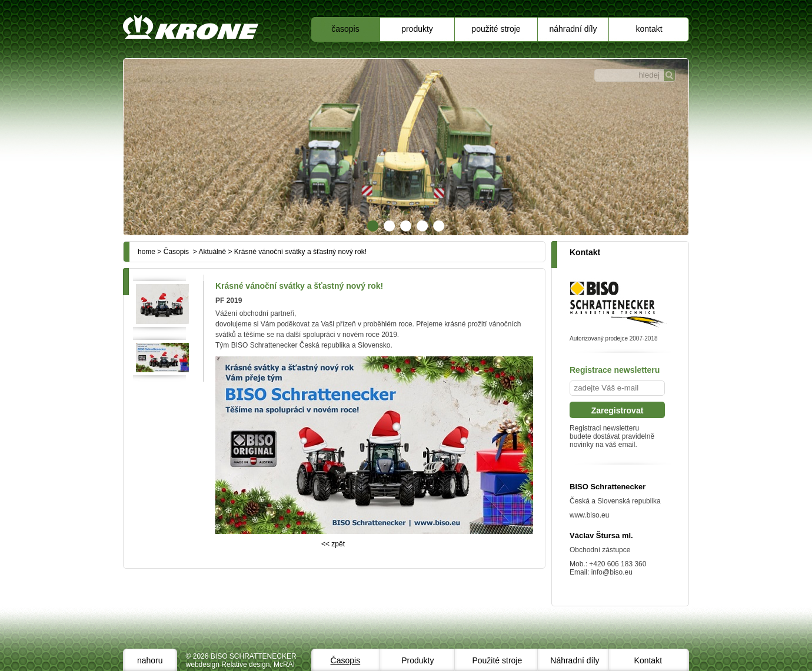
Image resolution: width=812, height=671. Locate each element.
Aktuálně (212, 252)
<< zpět (333, 544)
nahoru (150, 660)
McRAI (284, 665)
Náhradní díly (573, 29)
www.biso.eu (589, 515)
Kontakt (649, 29)
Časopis (345, 29)
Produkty (417, 29)
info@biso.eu (612, 572)
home (147, 252)
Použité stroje (496, 29)
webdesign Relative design (228, 665)
